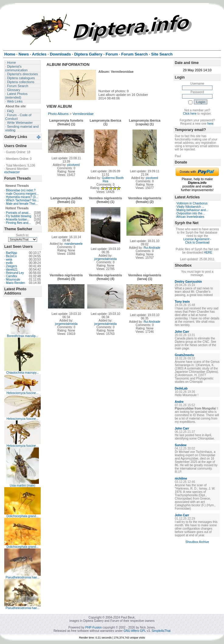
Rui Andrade (152, 248)
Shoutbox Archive (197, 542)
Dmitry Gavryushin (188, 282)
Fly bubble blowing (19, 216)
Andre (179, 402)
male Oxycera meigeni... (22, 194)
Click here (190, 114)
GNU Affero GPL (135, 631)
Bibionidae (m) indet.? (21, 190)
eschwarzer (12, 172)
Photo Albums (58, 114)
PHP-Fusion (94, 627)
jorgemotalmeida (105, 259)
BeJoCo (12, 256)
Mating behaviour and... (193, 210)
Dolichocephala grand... (22, 516)
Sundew (181, 445)
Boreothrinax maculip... (22, 336)
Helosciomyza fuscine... (22, 393)
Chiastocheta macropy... (22, 373)
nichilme (181, 479)
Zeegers (12, 266)
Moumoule (13, 280)
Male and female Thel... (22, 204)
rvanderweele (74, 244)
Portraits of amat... (19, 213)
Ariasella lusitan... (18, 219)
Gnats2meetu (184, 355)
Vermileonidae (83, 114)
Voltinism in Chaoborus (192, 203)
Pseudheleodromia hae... (22, 577)
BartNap (12, 253)
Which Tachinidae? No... (22, 200)
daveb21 (12, 270)
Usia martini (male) (22, 486)
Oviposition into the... (191, 213)
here (210, 124)
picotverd (74, 165)
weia (9, 260)
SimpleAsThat (161, 631)
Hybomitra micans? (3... (22, 197)
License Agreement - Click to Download (197, 241)
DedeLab (181, 388)
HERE (208, 253)
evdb (9, 263)
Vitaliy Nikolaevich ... (191, 207)
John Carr (182, 332)
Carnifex (12, 276)
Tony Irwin (182, 302)
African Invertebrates (190, 217)
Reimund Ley (15, 273)
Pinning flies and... (19, 223)
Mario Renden (16, 283)
